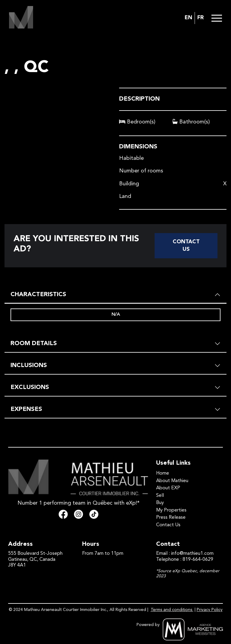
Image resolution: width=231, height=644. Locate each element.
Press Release (171, 518)
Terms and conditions (172, 610)
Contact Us (186, 246)
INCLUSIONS (29, 366)
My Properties (171, 510)
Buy (160, 503)
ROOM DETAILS (34, 344)
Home (163, 473)
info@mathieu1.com (192, 554)
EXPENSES (26, 409)
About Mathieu (172, 481)
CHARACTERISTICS (38, 295)
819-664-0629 (198, 560)
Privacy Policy (210, 610)
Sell (160, 496)
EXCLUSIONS (30, 387)
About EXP (168, 488)
